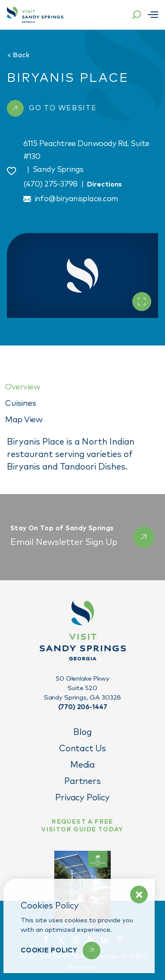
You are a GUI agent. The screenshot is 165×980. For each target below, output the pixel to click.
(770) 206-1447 (83, 707)
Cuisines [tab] (20, 403)
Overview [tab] (23, 387)
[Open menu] (153, 15)
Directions (104, 184)
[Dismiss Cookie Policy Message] (139, 894)
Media (82, 765)
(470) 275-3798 (50, 184)
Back (18, 55)
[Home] (35, 15)
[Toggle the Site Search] (137, 15)
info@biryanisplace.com (76, 199)
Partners (82, 781)
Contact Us (82, 749)
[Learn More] (61, 950)
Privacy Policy (82, 798)
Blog (82, 732)
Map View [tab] (24, 420)
